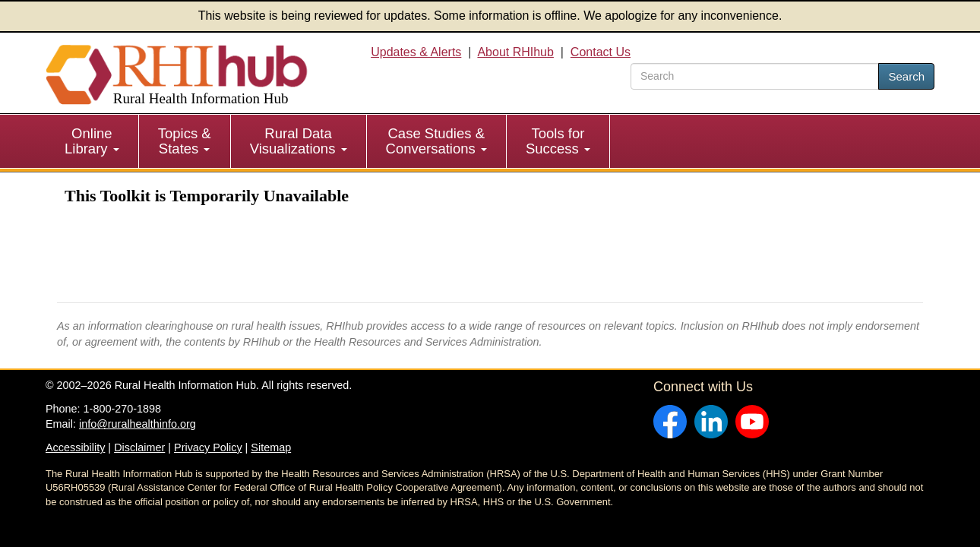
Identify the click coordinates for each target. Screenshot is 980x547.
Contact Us (601, 52)
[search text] (755, 76)
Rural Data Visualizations (299, 141)
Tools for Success (558, 141)
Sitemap (271, 447)
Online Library (92, 141)
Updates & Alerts (416, 52)
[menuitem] (92, 141)
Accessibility (75, 447)
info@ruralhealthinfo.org (138, 424)
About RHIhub (515, 52)
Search (906, 76)
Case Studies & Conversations (436, 141)
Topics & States (185, 141)
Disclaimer (139, 447)
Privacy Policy (208, 447)
